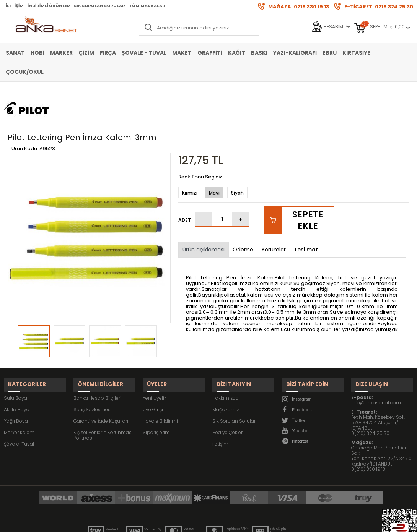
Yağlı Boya (16, 376)
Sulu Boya (15, 353)
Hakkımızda (226, 353)
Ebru (330, 53)
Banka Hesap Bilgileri (97, 353)
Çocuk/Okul (25, 72)
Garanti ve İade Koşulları (101, 376)
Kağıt (237, 53)
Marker (61, 53)
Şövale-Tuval (19, 399)
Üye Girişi (153, 365)
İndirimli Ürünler (49, 6)
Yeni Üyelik (155, 353)
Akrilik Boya (17, 365)
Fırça (108, 53)
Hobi (37, 53)
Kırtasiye (356, 53)
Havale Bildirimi (160, 376)
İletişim (15, 6)
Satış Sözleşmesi (93, 365)
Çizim (86, 53)
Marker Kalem (19, 388)
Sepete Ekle (308, 181)
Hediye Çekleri (228, 388)
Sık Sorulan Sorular (99, 6)
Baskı (259, 53)
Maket (182, 53)
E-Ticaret (186, 522)
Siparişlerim (156, 388)
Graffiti (210, 53)
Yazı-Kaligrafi (295, 53)
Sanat (15, 53)
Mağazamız (226, 365)
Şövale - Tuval (144, 53)
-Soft (166, 522)
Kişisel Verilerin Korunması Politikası (103, 390)
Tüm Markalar (147, 6)
